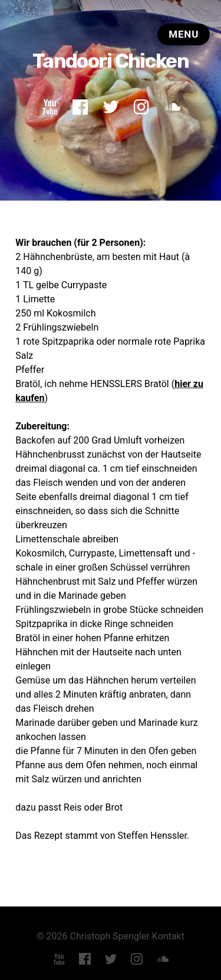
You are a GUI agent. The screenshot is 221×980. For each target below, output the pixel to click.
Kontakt (168, 935)
